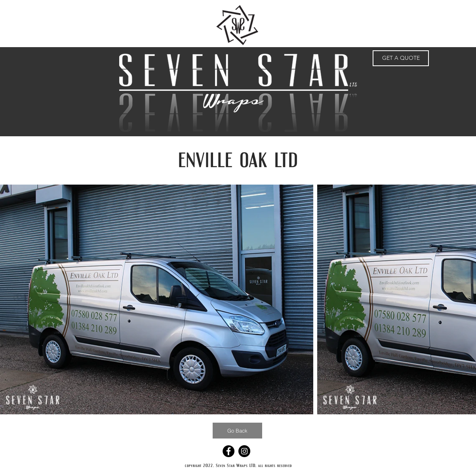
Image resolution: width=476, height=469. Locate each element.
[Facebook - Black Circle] (228, 451)
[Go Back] (237, 431)
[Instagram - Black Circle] (244, 451)
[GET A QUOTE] (401, 58)
